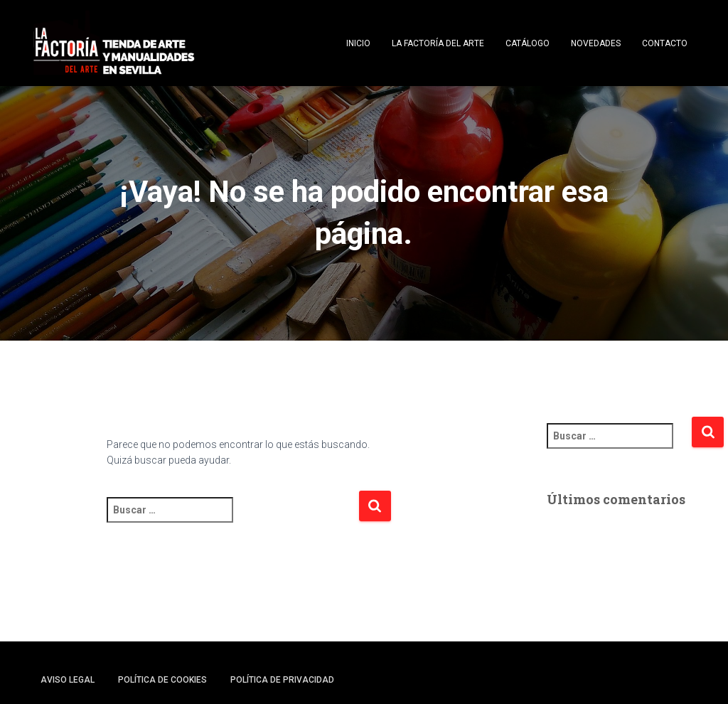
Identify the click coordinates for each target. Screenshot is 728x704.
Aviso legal (68, 680)
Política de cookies (162, 680)
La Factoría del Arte (438, 43)
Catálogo (528, 43)
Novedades (596, 43)
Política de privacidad (282, 680)
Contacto (665, 43)
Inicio (358, 43)
